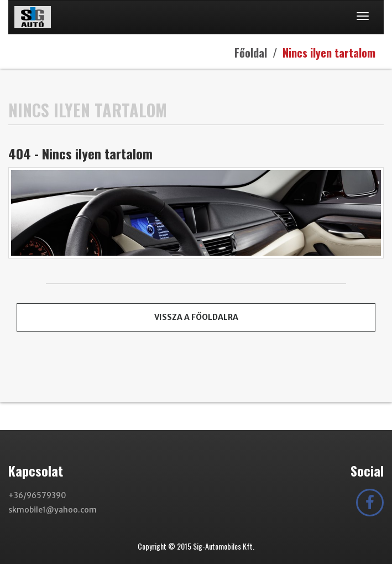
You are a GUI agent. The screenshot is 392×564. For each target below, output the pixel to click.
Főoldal (251, 53)
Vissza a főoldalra (196, 317)
